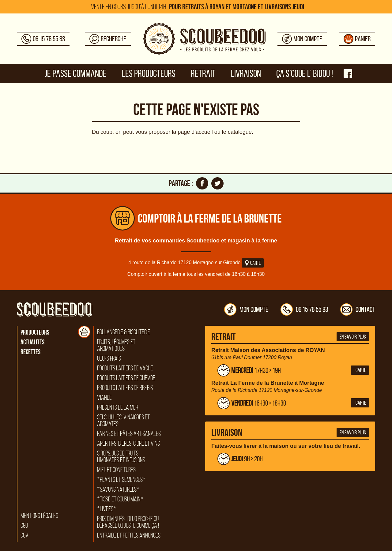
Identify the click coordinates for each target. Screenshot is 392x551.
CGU (24, 526)
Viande (104, 398)
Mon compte (246, 309)
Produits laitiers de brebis (125, 388)
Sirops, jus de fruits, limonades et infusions (121, 457)
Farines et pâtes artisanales (129, 434)
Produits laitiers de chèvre (126, 378)
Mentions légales (39, 516)
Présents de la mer (118, 407)
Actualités (32, 342)
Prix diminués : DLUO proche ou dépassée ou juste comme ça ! (128, 522)
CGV (24, 535)
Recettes (30, 352)
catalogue (240, 132)
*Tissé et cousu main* (120, 499)
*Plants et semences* (121, 480)
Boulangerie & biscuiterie (124, 332)
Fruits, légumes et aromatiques (116, 345)
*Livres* (107, 509)
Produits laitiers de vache (125, 368)
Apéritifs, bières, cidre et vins (128, 444)
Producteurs (35, 332)
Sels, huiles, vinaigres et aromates (123, 421)
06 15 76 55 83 (304, 309)
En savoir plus (353, 337)
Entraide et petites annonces (129, 535)
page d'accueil (195, 132)
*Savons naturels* (118, 489)
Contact (358, 309)
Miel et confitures (116, 470)
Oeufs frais (109, 358)
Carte (253, 263)
